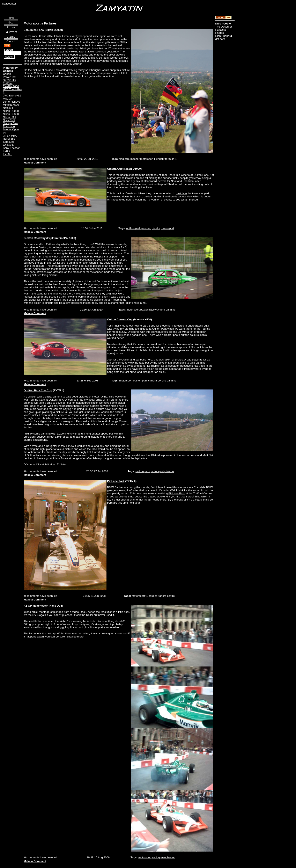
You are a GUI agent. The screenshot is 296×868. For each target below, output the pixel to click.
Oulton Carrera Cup (120, 319)
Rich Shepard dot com (224, 37)
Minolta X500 (11, 105)
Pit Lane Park (116, 481)
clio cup (169, 471)
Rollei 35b (9, 139)
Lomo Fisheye (12, 102)
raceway (154, 310)
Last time (181, 193)
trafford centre (166, 596)
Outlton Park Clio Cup (38, 390)
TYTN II (8, 154)
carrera (153, 381)
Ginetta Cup (115, 169)
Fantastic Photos (221, 31)
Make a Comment (35, 163)
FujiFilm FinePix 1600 (11, 85)
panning (146, 228)
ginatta (156, 228)
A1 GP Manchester (36, 606)
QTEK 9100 (10, 136)
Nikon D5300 (11, 114)
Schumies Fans (34, 30)
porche (162, 381)
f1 (147, 596)
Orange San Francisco (10, 125)
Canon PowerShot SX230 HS (10, 77)
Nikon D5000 (11, 111)
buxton (145, 310)
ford (163, 310)
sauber (153, 596)
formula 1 (171, 159)
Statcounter (9, 4)
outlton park (133, 228)
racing (156, 857)
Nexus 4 (8, 108)
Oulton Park (201, 175)
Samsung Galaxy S (9, 143)
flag (122, 159)
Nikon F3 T (10, 117)
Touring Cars (37, 400)
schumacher (132, 159)
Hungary (159, 159)
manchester (168, 857)
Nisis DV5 (9, 120)
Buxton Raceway (35, 238)
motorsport (147, 159)
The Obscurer (224, 27)
